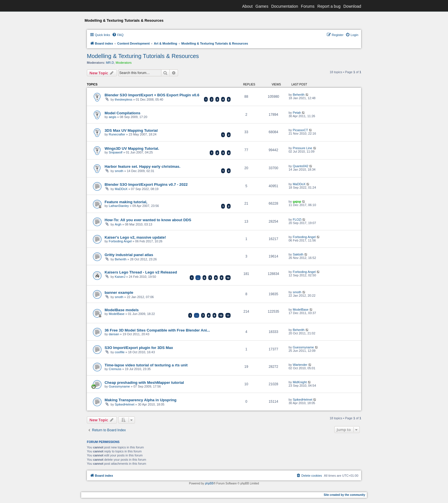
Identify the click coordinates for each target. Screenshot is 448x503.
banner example (119, 293)
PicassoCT (300, 130)
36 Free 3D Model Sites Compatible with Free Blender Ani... (157, 330)
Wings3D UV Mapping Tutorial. (132, 148)
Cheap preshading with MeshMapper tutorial (144, 383)
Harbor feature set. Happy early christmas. (142, 166)
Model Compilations (122, 113)
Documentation (285, 6)
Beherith (299, 95)
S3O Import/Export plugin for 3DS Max (139, 348)
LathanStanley (119, 206)
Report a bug (329, 6)
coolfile (120, 352)
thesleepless (124, 99)
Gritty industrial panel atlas (129, 255)
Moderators (124, 63)
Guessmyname (303, 347)
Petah (297, 113)
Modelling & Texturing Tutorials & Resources (143, 56)
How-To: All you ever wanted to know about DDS (148, 220)
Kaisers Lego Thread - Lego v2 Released (141, 272)
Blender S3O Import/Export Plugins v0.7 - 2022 (146, 184)
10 (228, 278)
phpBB (209, 483)
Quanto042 (301, 166)
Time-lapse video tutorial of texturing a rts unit (146, 365)
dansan (114, 334)
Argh (118, 224)
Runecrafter (117, 134)
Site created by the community (344, 495)
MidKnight (300, 382)
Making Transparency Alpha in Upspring (141, 400)
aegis (113, 117)
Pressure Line (303, 148)
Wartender (300, 365)
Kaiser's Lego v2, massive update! (135, 237)
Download (352, 6)
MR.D (110, 63)
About (247, 6)
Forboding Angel (120, 241)
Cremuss (115, 369)
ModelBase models (122, 310)
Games (262, 6)
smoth (119, 171)
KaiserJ (120, 277)
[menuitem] (118, 35)
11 (228, 315)
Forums (308, 6)
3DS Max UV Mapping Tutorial (131, 130)
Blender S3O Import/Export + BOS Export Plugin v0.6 (152, 95)
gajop (297, 201)
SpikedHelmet (125, 404)
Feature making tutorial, (126, 202)
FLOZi (297, 219)
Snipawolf (116, 152)
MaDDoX (121, 189)
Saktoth (298, 254)
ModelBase (117, 314)
